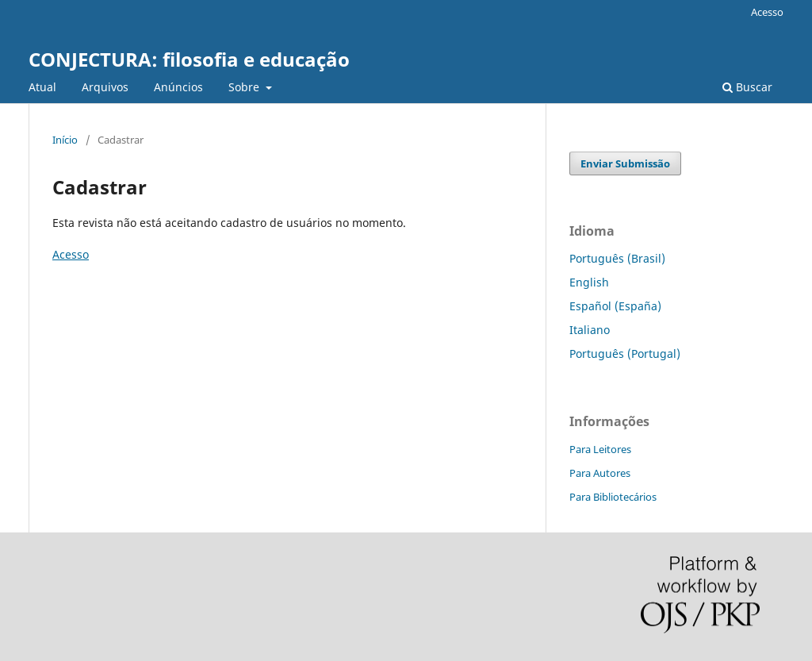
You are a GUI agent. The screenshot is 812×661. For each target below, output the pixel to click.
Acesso (767, 12)
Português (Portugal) (625, 354)
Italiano (590, 330)
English (589, 282)
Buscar (747, 87)
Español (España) (615, 306)
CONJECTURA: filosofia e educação (189, 59)
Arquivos (105, 87)
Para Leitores (600, 449)
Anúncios (178, 87)
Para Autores (600, 473)
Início (65, 140)
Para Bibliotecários (613, 497)
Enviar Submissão (625, 163)
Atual (42, 87)
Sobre (245, 87)
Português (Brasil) (617, 258)
